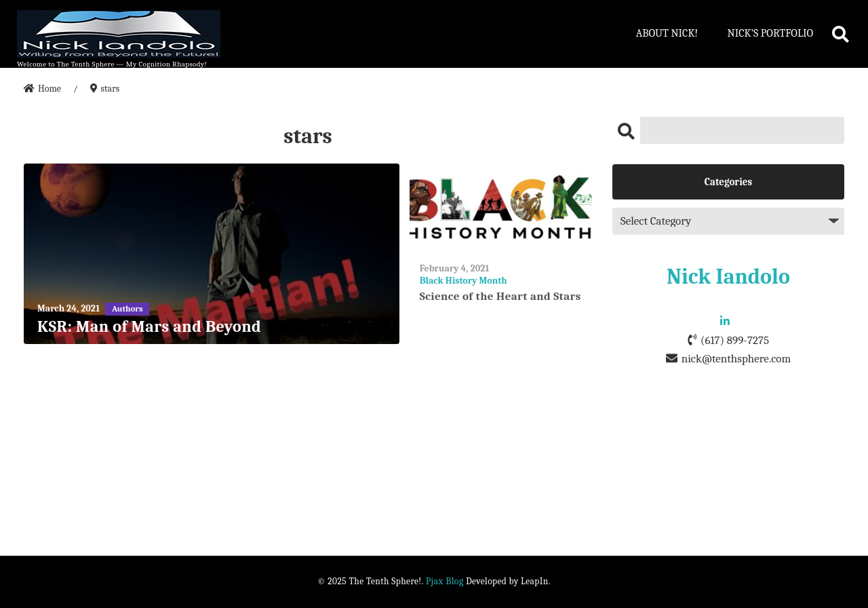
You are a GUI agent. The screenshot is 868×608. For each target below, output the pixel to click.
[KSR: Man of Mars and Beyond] (212, 254)
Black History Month (463, 281)
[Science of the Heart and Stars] (501, 207)
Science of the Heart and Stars (500, 296)
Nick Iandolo (728, 277)
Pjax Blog (445, 581)
